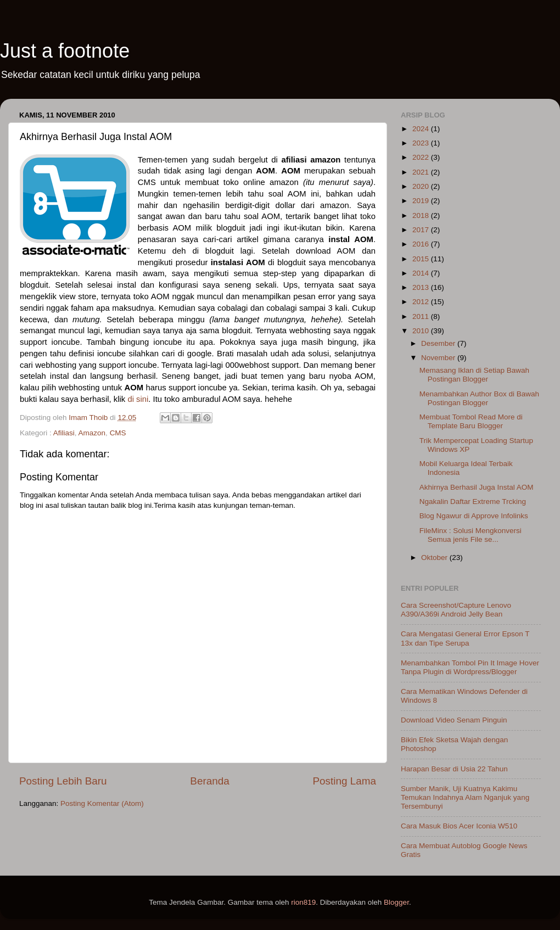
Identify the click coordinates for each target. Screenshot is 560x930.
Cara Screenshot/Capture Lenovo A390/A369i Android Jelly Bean (456, 610)
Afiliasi (64, 433)
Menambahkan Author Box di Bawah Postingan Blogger (479, 398)
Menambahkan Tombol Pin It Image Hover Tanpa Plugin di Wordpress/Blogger (470, 667)
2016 (422, 244)
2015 (422, 259)
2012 (422, 302)
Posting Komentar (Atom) (102, 803)
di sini (138, 399)
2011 (422, 316)
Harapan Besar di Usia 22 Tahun (454, 769)
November (439, 358)
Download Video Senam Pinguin (454, 720)
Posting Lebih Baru (63, 781)
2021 (422, 172)
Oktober (435, 558)
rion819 (303, 902)
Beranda (209, 781)
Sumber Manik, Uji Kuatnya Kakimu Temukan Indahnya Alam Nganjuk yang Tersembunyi (465, 797)
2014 (422, 273)
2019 (422, 201)
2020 (422, 186)
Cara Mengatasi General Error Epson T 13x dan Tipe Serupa (465, 638)
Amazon (92, 433)
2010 (422, 331)
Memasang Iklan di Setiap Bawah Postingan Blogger (474, 375)
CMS (118, 433)
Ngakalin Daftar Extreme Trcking (473, 502)
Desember (439, 343)
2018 (422, 215)
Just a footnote (65, 51)
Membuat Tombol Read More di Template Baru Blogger (471, 421)
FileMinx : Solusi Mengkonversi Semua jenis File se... (471, 535)
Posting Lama (344, 781)
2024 (422, 129)
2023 (422, 143)
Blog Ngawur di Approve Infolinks (474, 516)
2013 (422, 287)
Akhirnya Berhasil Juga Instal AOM (477, 487)
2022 (422, 157)
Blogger (396, 902)
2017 (422, 230)
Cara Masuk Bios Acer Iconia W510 (459, 826)
